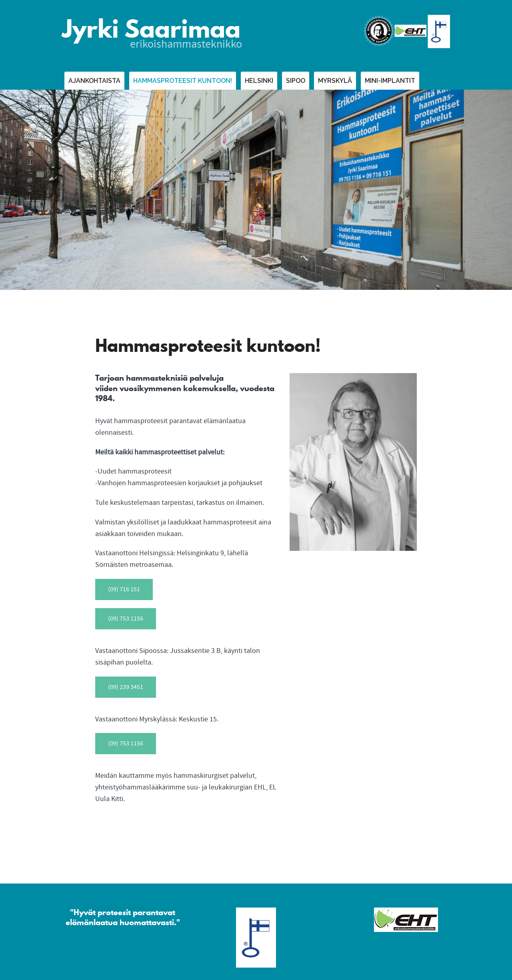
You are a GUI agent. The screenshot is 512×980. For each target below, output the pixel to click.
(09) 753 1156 (126, 619)
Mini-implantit (390, 81)
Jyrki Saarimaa (151, 29)
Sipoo (296, 81)
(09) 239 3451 (126, 687)
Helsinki (259, 81)
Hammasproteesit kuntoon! (183, 81)
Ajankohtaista (94, 81)
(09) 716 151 (124, 589)
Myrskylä (335, 81)
